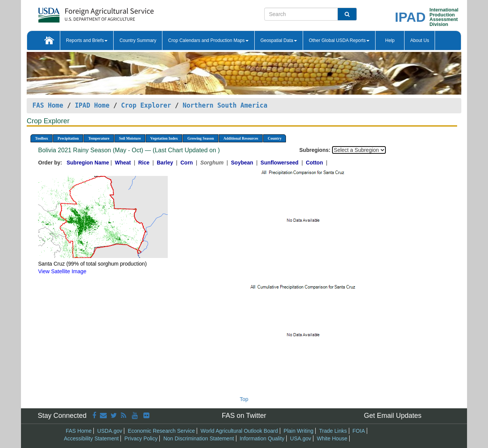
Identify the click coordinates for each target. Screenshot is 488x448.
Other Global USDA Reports (339, 40)
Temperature (99, 138)
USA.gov (301, 438)
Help (390, 40)
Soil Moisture (130, 138)
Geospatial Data (279, 40)
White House (332, 438)
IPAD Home (92, 105)
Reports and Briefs (87, 40)
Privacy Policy (141, 438)
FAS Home (48, 105)
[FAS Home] (77, 12)
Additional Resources (241, 138)
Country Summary (138, 40)
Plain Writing (299, 431)
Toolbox (42, 138)
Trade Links (333, 431)
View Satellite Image (62, 271)
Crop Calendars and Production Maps (208, 40)
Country (274, 138)
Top (244, 399)
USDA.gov (110, 431)
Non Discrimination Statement (198, 438)
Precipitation (68, 138)
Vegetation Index (164, 138)
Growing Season (201, 138)
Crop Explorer (146, 105)
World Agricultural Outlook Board (239, 431)
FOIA (359, 431)
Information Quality (262, 438)
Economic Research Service (161, 431)
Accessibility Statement (91, 438)
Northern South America (225, 105)
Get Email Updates (392, 416)
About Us (420, 40)
